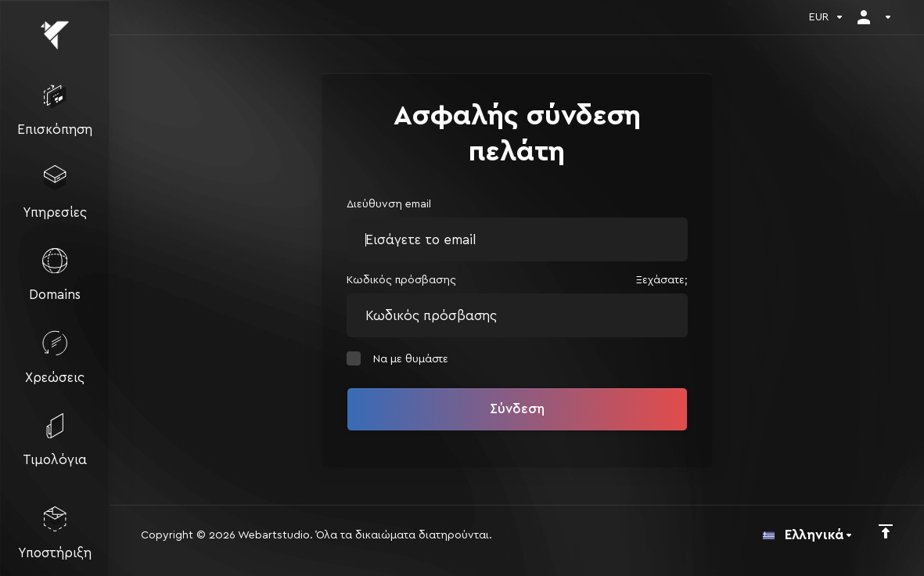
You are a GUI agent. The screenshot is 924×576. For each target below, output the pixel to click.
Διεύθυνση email (389, 204)
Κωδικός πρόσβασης (401, 280)
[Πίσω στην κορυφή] (886, 531)
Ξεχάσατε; (662, 280)
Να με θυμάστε (397, 358)
